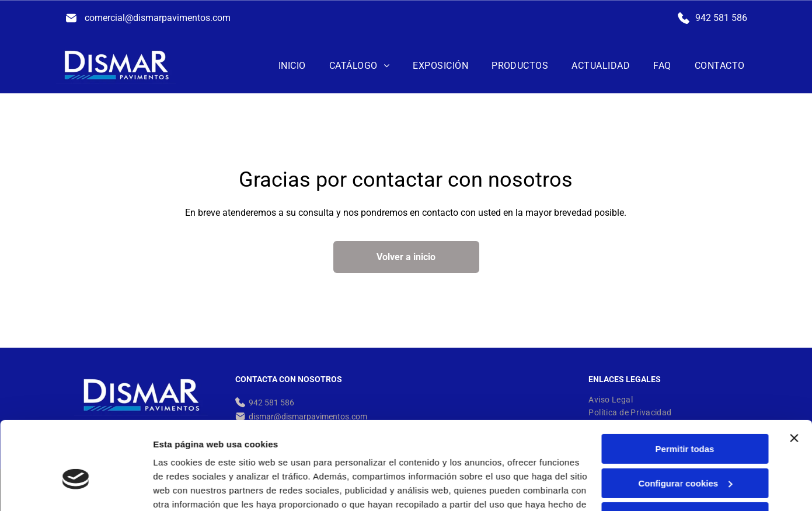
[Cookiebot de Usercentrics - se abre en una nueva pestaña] (76, 488)
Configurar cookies (685, 420)
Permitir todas (685, 386)
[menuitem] (292, 66)
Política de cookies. (256, 456)
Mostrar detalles (187, 488)
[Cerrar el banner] (794, 376)
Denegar (685, 455)
